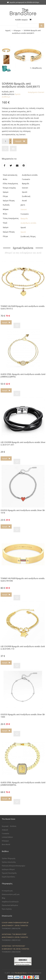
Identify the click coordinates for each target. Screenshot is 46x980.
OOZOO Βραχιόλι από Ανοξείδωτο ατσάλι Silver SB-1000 (23, 716)
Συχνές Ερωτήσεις (8, 877)
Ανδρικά (5, 830)
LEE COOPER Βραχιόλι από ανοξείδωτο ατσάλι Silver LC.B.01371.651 (23, 443)
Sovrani (24, 209)
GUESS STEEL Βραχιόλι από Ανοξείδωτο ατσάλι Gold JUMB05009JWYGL (23, 784)
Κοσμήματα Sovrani (36, 92)
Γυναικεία (5, 833)
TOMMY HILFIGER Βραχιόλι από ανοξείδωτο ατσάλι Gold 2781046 (23, 580)
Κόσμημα (5, 841)
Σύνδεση (13, 826)
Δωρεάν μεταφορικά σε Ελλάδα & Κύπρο (23, 2)
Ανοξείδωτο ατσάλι (28, 223)
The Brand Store (21, 973)
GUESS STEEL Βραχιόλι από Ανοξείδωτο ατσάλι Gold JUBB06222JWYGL (23, 375)
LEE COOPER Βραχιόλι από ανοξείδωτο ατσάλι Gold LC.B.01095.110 (23, 648)
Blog (3, 898)
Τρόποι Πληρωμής (9, 858)
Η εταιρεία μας (7, 891)
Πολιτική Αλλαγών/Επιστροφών (13, 866)
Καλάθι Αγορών (23, 20)
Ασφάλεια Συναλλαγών (10, 902)
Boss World (6, 844)
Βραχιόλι (24, 218)
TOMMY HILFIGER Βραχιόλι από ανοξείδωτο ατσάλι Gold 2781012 (23, 307)
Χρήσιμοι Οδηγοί (8, 869)
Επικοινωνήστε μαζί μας (11, 894)
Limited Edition (7, 837)
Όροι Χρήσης (7, 909)
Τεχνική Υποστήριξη (9, 873)
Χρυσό (23, 232)
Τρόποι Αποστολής (9, 862)
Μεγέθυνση (36, 68)
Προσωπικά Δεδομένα (10, 905)
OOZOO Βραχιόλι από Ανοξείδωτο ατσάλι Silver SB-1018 (23, 511)
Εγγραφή (5, 826)
